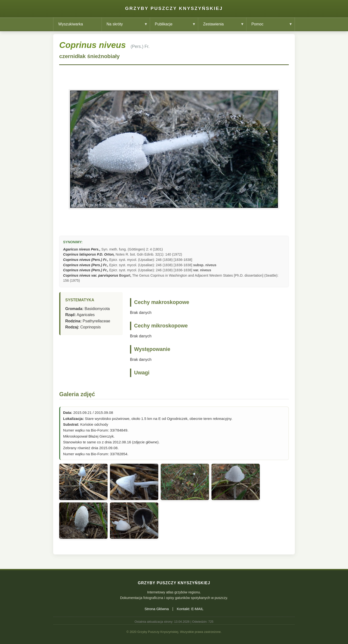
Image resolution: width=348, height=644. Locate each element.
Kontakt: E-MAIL (190, 609)
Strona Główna (157, 609)
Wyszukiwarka (71, 24)
